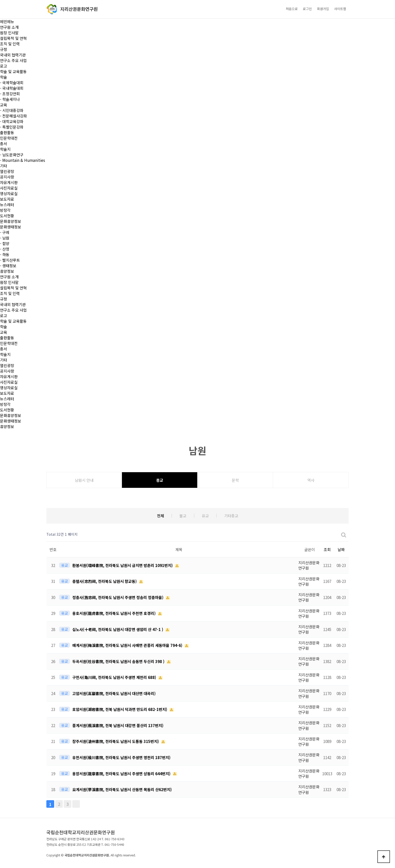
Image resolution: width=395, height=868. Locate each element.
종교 (160, 480)
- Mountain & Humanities (23, 160)
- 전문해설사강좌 (13, 116)
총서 (4, 143)
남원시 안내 (84, 480)
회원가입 (323, 9)
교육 (4, 105)
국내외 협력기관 (13, 55)
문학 (235, 480)
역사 (311, 480)
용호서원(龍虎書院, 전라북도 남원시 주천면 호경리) (114, 613)
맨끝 (76, 804)
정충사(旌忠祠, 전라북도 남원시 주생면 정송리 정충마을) (118, 597)
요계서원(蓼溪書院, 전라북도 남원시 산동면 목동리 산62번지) (122, 789)
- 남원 (5, 238)
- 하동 (5, 254)
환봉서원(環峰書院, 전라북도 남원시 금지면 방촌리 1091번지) (123, 565)
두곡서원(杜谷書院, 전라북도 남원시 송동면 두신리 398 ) (119, 661)
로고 (4, 66)
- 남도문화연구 (12, 155)
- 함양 (5, 243)
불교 (183, 516)
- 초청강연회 (10, 94)
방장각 (5, 210)
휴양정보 (7, 271)
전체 (160, 516)
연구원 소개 (9, 27)
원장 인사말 (9, 33)
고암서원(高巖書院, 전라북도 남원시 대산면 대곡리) (114, 693)
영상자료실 (9, 193)
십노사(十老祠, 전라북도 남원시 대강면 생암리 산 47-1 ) (118, 629)
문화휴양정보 (11, 221)
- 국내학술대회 (12, 88)
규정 (4, 49)
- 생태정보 (8, 265)
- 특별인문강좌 (12, 127)
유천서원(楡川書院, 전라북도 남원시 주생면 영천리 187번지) (121, 757)
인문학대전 (9, 138)
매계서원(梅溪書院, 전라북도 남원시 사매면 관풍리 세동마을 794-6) (128, 645)
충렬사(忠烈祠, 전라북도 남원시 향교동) (105, 581)
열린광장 (7, 171)
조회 (327, 549)
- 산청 (5, 249)
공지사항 (7, 177)
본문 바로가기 (0, 0)
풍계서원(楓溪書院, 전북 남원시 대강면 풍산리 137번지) (118, 725)
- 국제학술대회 (12, 82)
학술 (4, 77)
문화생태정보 (11, 227)
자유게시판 (9, 182)
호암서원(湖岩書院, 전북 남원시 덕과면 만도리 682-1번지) (120, 709)
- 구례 (5, 232)
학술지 (5, 149)
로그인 (307, 9)
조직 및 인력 (10, 44)
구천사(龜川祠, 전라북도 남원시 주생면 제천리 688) (115, 677)
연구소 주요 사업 (13, 60)
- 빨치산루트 (10, 260)
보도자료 (7, 199)
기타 (4, 166)
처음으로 (292, 9)
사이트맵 (340, 9)
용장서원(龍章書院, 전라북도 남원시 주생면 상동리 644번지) (122, 773)
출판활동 (7, 132)
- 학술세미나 (10, 99)
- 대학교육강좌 (12, 121)
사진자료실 (9, 188)
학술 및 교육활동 (13, 71)
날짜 (341, 549)
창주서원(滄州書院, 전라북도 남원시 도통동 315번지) (116, 741)
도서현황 (7, 216)
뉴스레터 (7, 204)
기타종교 (231, 516)
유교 (205, 516)
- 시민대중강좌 (12, 110)
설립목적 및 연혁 (13, 38)
